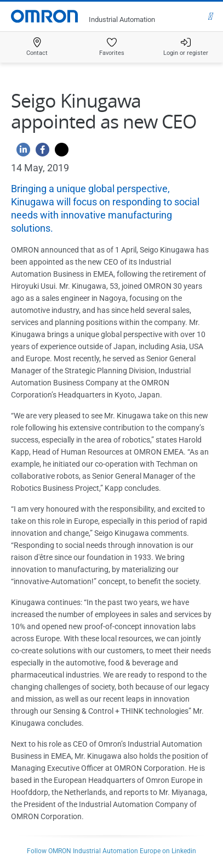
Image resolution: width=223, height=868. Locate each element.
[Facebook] (40, 152)
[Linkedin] (21, 152)
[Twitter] (59, 152)
